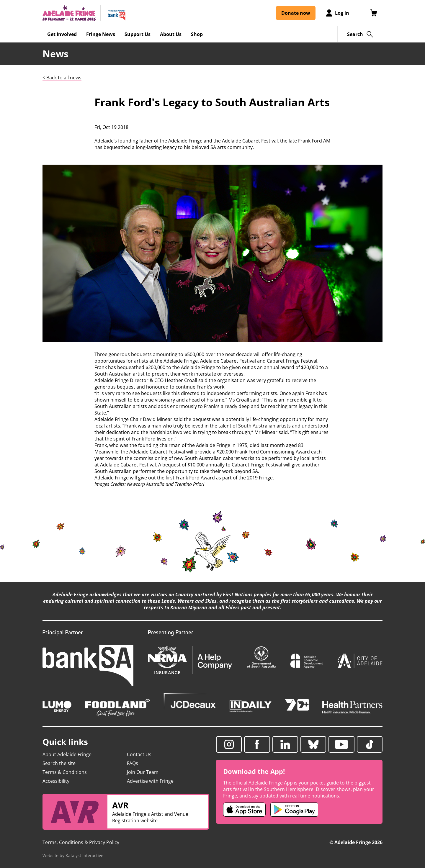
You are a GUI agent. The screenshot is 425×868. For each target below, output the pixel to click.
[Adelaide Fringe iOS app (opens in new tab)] (244, 810)
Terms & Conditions (65, 772)
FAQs (133, 763)
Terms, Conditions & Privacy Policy (81, 842)
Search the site (59, 763)
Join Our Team (143, 772)
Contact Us (139, 754)
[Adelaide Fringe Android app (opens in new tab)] (294, 810)
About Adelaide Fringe (67, 754)
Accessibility (56, 781)
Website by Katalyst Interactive (73, 855)
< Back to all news (62, 78)
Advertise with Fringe (150, 781)
